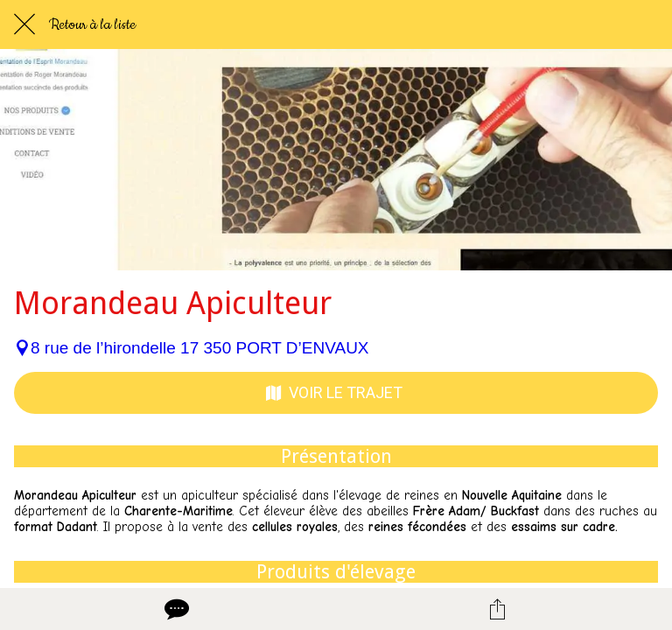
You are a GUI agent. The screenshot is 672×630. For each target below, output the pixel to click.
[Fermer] (24, 24)
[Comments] (175, 609)
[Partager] (497, 609)
